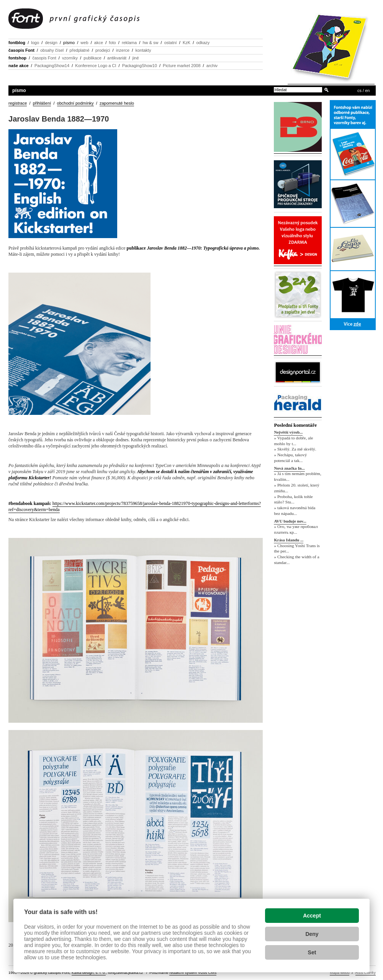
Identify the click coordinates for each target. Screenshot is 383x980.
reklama (129, 43)
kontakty (143, 50)
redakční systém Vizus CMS (193, 973)
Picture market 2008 (182, 66)
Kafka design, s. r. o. (89, 973)
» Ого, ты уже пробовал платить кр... (296, 530)
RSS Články (366, 973)
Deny (312, 934)
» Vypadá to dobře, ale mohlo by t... (293, 441)
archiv (212, 66)
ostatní (171, 43)
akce (99, 43)
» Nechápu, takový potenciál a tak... (290, 458)
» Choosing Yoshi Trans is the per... (297, 548)
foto (112, 43)
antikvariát (117, 58)
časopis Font (21, 50)
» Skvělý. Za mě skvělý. (295, 449)
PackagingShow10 (140, 66)
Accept (312, 916)
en (367, 90)
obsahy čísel (52, 50)
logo (35, 43)
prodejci (103, 50)
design (51, 43)
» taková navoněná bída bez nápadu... (295, 511)
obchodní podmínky (75, 103)
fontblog (17, 43)
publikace (92, 58)
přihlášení (42, 103)
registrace (18, 103)
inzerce (123, 50)
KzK (187, 43)
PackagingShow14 (52, 66)
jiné (135, 58)
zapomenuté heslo (117, 103)
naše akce (19, 66)
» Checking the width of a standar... (296, 560)
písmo (69, 43)
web (84, 43)
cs (359, 90)
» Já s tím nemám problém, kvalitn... (297, 477)
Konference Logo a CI (96, 66)
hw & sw (150, 43)
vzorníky (70, 58)
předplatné (80, 50)
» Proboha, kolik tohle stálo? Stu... (293, 499)
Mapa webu (340, 973)
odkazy (203, 43)
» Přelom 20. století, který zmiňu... (296, 488)
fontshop (17, 58)
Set (312, 952)
